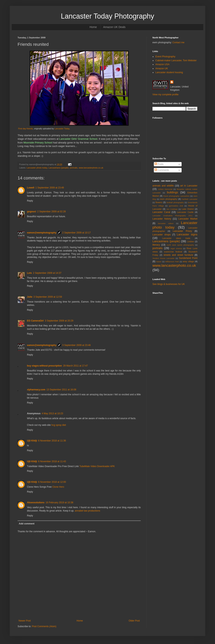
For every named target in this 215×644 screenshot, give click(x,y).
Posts (159, 164)
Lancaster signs (187, 234)
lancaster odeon (166, 223)
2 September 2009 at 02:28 (52, 212)
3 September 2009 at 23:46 (76, 345)
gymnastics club (176, 206)
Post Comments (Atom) (44, 626)
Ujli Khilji (32, 441)
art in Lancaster (189, 186)
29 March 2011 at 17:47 (76, 366)
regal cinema (176, 248)
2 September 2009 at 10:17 (76, 233)
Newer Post (25, 621)
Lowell (31, 188)
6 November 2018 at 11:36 (52, 441)
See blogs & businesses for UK (169, 284)
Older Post (134, 621)
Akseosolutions (36, 503)
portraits (74, 168)
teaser (159, 262)
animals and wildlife (163, 186)
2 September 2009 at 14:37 (47, 273)
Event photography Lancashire (176, 196)
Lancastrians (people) (59, 168)
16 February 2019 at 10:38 (59, 503)
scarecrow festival (173, 252)
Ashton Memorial (165, 189)
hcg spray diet (59, 425)
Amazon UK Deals (114, 27)
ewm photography (169, 199)
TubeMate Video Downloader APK (97, 466)
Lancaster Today (62, 129)
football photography (175, 202)
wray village (188, 261)
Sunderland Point (188, 258)
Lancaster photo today (37, 168)
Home (93, 27)
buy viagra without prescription (44, 366)
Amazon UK (162, 68)
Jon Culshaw (172, 209)
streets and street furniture (178, 255)
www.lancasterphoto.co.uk (91, 168)
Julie (30, 297)
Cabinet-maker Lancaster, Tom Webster (176, 60)
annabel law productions (87, 511)
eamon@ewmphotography (42, 233)
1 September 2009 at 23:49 (50, 188)
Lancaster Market (188, 219)
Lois (29, 273)
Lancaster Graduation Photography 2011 (172, 216)
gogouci (32, 212)
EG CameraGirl (35, 321)
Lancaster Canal (161, 212)
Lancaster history (162, 219)
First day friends (26, 129)
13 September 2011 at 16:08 (61, 390)
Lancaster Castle (185, 212)
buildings (172, 192)
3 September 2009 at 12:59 (48, 297)
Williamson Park (172, 262)
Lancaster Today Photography (107, 16)
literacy (156, 245)
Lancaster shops (162, 235)
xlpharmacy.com (36, 390)
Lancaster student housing (169, 72)
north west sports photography (180, 245)
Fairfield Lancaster (189, 199)
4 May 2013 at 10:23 (52, 413)
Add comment (27, 524)
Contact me (178, 42)
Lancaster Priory (182, 231)
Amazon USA (162, 64)
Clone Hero (58, 487)
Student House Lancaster (163, 258)
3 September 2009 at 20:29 (59, 321)
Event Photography (165, 57)
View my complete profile (165, 95)
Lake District (188, 209)
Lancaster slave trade (176, 238)
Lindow (191, 241)
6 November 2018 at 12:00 (52, 482)
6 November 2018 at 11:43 (52, 461)
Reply (30, 201)
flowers (159, 202)
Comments (162, 170)
